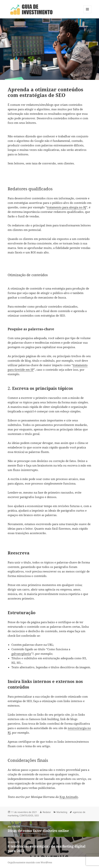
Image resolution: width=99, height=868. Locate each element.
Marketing (62, 812)
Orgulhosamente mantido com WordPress (30, 862)
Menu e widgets (87, 13)
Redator (47, 812)
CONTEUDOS (26, 815)
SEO (37, 815)
